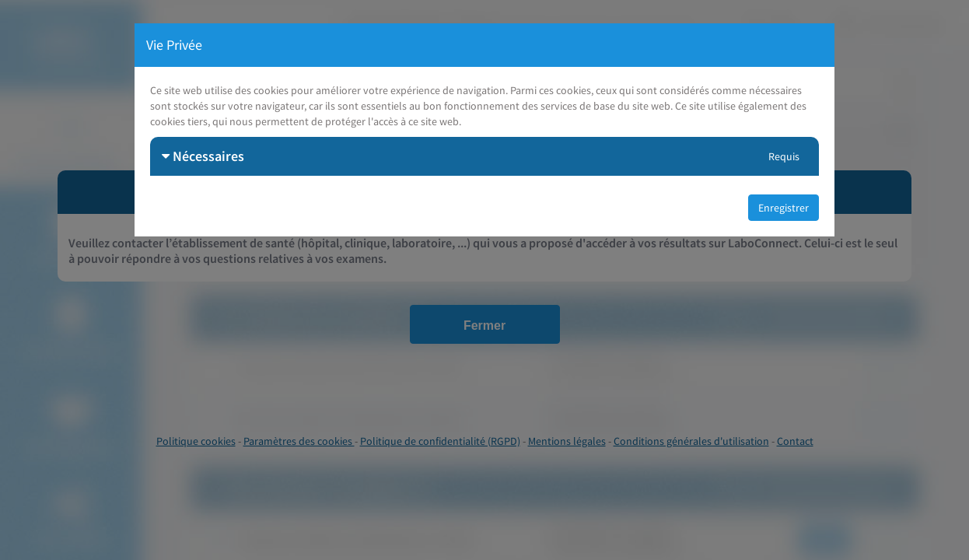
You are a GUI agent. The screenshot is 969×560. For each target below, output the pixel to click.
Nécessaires (203, 156)
